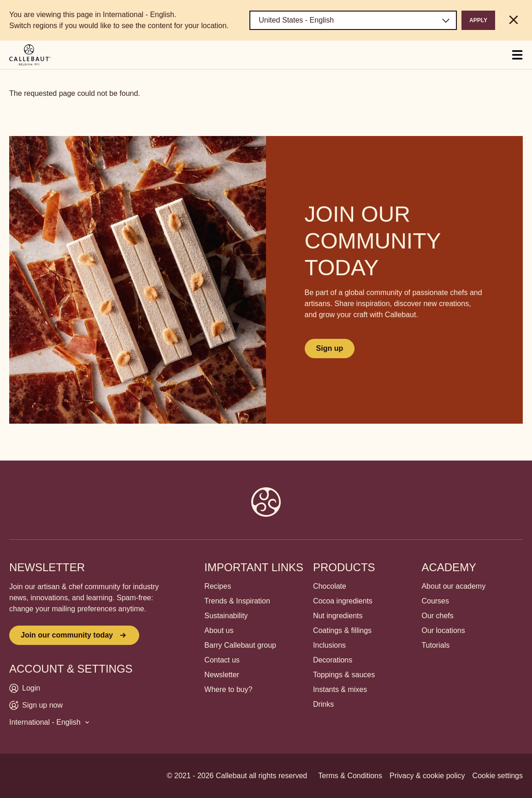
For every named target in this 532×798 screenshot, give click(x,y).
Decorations (333, 660)
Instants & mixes (340, 689)
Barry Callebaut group (240, 645)
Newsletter (222, 675)
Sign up (330, 348)
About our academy (453, 586)
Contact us (222, 660)
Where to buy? (228, 689)
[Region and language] (353, 20)
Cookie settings (498, 776)
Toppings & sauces (344, 675)
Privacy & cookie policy (427, 776)
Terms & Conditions (350, 776)
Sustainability (226, 616)
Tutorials (435, 645)
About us (219, 630)
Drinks (323, 704)
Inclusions (329, 645)
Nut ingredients (338, 616)
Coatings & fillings (342, 630)
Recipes (218, 586)
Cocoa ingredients (343, 601)
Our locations (443, 630)
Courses (435, 601)
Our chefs (437, 616)
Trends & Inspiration (237, 601)
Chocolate (330, 586)
